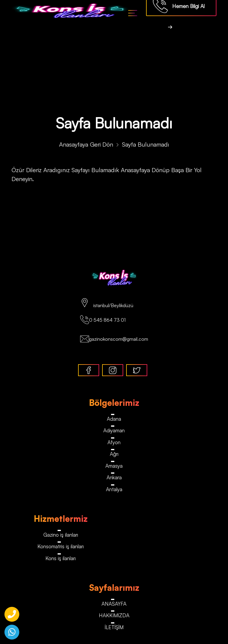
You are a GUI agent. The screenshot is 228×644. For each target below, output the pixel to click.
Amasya (114, 466)
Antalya (114, 489)
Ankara (114, 477)
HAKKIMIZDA (114, 615)
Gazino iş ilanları (61, 535)
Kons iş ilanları (61, 558)
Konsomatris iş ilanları (61, 546)
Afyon (114, 442)
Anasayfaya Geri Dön (86, 144)
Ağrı (114, 454)
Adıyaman (114, 430)
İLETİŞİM (114, 627)
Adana (114, 419)
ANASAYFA (114, 604)
